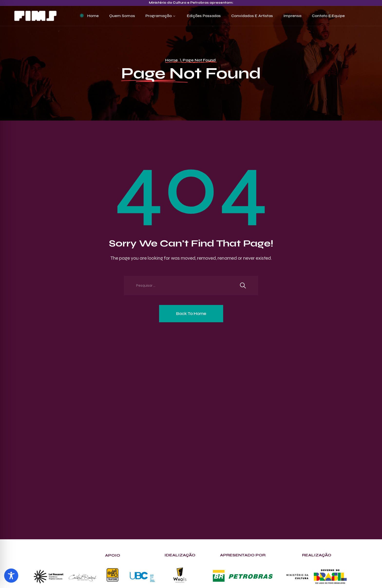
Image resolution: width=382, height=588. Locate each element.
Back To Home (191, 313)
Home (93, 16)
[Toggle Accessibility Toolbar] (11, 576)
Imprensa (292, 16)
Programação (159, 16)
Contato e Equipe (328, 16)
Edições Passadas (204, 16)
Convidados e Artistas (252, 16)
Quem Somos (122, 16)
